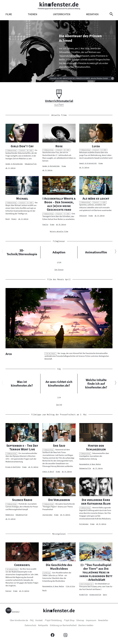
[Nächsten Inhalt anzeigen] (116, 252)
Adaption (59, 252)
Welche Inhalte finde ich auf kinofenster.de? (96, 384)
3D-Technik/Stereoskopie (22, 252)
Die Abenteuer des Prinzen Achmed (80, 38)
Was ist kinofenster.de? (22, 384)
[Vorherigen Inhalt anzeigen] (2, 252)
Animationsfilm (96, 252)
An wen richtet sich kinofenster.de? (59, 384)
